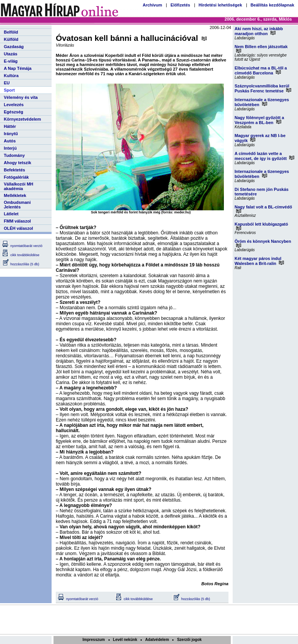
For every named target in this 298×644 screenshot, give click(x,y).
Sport (9, 90)
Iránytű (11, 134)
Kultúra (11, 76)
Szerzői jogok (189, 640)
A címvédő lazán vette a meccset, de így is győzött (264, 156)
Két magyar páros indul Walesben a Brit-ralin (259, 261)
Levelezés (14, 105)
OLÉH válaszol (18, 228)
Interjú (10, 148)
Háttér (10, 126)
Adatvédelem (157, 640)
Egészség (14, 112)
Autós (10, 141)
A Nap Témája (18, 68)
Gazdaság (14, 47)
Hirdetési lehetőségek (220, 5)
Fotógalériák (16, 177)
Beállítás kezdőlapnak (272, 5)
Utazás (11, 54)
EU (7, 83)
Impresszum (94, 640)
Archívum (152, 5)
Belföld (11, 32)
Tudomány (14, 155)
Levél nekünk (125, 640)
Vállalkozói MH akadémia (19, 186)
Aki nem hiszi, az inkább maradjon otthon (259, 31)
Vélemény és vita (21, 97)
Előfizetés (180, 5)
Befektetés (15, 170)
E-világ (11, 61)
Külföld (11, 39)
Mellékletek (15, 195)
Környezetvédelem (22, 119)
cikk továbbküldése (20, 255)
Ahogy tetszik (18, 163)
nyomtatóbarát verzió (22, 246)
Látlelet (11, 214)
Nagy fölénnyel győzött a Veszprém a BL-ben (259, 120)
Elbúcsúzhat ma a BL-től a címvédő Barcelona (261, 70)
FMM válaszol (17, 221)
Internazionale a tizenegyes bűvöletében (262, 102)
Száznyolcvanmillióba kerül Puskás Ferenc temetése (263, 88)
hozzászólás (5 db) (20, 264)
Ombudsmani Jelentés (17, 205)
